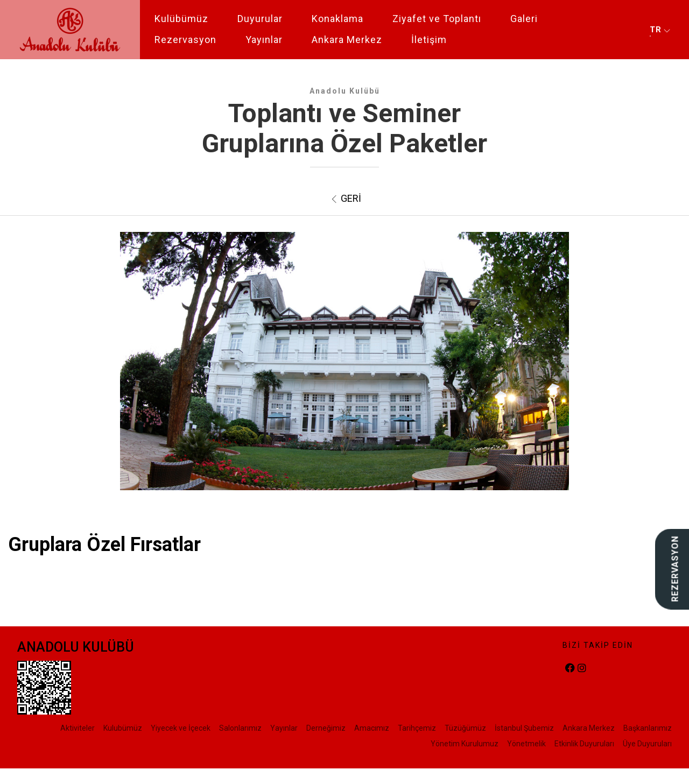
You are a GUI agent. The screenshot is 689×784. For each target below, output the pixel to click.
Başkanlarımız (648, 728)
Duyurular (260, 19)
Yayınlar (264, 40)
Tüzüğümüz (465, 728)
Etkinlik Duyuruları (584, 744)
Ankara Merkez (347, 40)
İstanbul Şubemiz (524, 728)
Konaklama (338, 19)
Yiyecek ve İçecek (181, 728)
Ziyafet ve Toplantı (437, 19)
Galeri (524, 19)
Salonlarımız (240, 728)
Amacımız (372, 728)
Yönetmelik (526, 744)
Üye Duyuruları (647, 744)
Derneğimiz (326, 728)
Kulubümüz (123, 728)
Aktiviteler (78, 728)
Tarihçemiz (417, 728)
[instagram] (582, 669)
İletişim (429, 40)
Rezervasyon (185, 40)
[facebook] (570, 669)
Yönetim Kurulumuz (465, 744)
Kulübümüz (181, 19)
